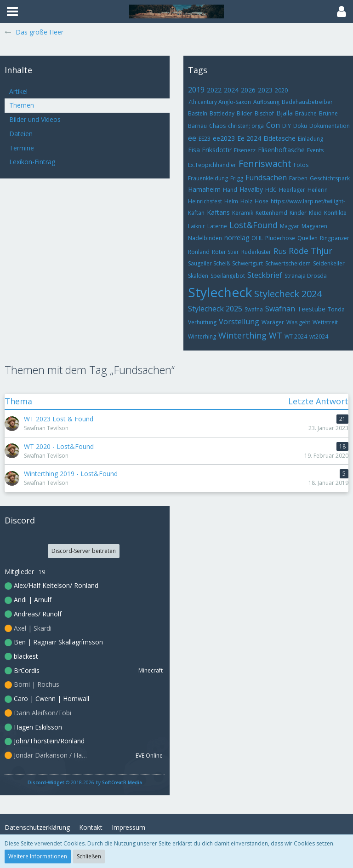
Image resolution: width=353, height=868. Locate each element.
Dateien (21, 134)
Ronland (199, 252)
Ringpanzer (335, 238)
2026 (248, 90)
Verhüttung (202, 322)
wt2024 (319, 336)
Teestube (311, 309)
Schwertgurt (248, 263)
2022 (214, 90)
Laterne (217, 226)
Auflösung (266, 102)
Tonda (336, 309)
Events (315, 150)
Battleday (222, 113)
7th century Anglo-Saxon (219, 102)
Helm (231, 201)
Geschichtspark (330, 178)
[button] (12, 11)
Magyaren (314, 226)
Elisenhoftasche (281, 150)
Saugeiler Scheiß (209, 263)
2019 (196, 90)
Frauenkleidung (208, 178)
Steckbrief (265, 275)
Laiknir (196, 226)
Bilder (245, 113)
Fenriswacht (265, 164)
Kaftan (196, 213)
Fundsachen (266, 178)
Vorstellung (239, 322)
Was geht (298, 322)
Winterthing (242, 335)
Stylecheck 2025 (215, 309)
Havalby (251, 189)
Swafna (254, 309)
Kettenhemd (271, 213)
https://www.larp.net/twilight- (308, 201)
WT (276, 335)
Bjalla (285, 113)
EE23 (205, 139)
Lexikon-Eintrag (32, 162)
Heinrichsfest (205, 201)
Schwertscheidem (288, 263)
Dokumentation (330, 126)
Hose (262, 201)
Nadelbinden (205, 238)
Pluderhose (280, 238)
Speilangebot (228, 276)
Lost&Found (253, 225)
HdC (271, 190)
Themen (22, 105)
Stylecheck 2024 (288, 294)
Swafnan (280, 309)
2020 (281, 90)
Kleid (315, 213)
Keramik (243, 213)
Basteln (198, 113)
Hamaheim (204, 189)
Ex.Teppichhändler (212, 165)
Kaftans (218, 212)
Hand (230, 190)
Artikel (18, 91)
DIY (287, 126)
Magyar (290, 226)
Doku (300, 126)
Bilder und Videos (35, 119)
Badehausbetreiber (307, 102)
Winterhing (202, 336)
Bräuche (306, 113)
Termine (22, 148)
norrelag (237, 238)
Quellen (307, 238)
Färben (298, 178)
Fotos (301, 165)
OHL (257, 238)
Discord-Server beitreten (84, 551)
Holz (246, 201)
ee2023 (224, 138)
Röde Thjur (310, 251)
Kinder (298, 213)
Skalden (198, 276)
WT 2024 (296, 336)
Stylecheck (220, 292)
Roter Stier (225, 252)
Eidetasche (279, 138)
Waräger (273, 322)
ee (192, 138)
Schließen (89, 856)
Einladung (310, 139)
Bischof (264, 113)
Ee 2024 (249, 138)
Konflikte (335, 213)
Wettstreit (325, 322)
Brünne (328, 113)
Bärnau (197, 126)
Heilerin (318, 190)
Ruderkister (256, 252)
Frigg (237, 178)
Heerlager (292, 190)
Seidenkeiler (329, 263)
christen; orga (246, 126)
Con (273, 125)
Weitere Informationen (38, 856)
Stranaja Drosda (306, 276)
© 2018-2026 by (85, 782)
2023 (265, 90)
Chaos (217, 126)
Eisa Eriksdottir (210, 150)
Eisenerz (245, 150)
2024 (231, 90)
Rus (280, 251)
